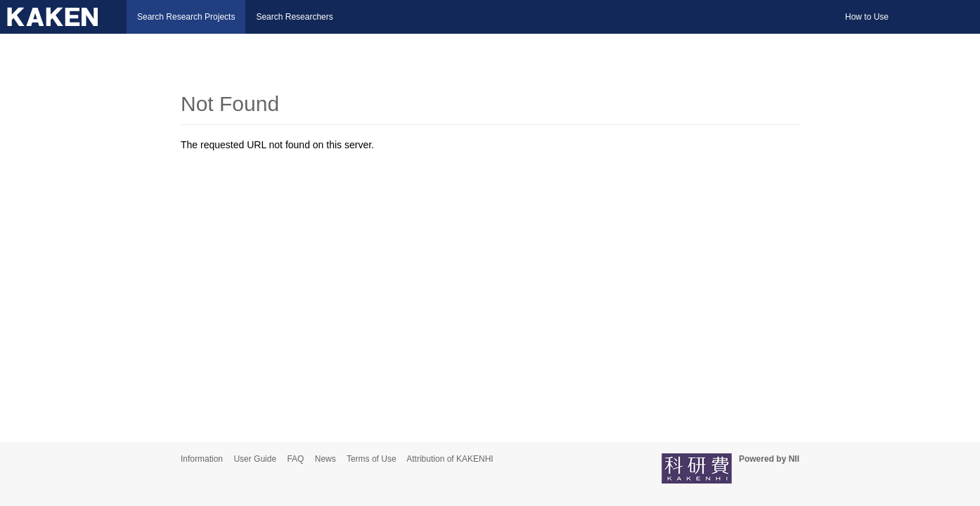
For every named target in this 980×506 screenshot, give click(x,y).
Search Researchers (294, 17)
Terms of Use (372, 459)
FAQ (295, 459)
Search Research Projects (186, 17)
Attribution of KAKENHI (450, 459)
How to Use (867, 17)
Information (202, 459)
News (325, 459)
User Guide (255, 459)
